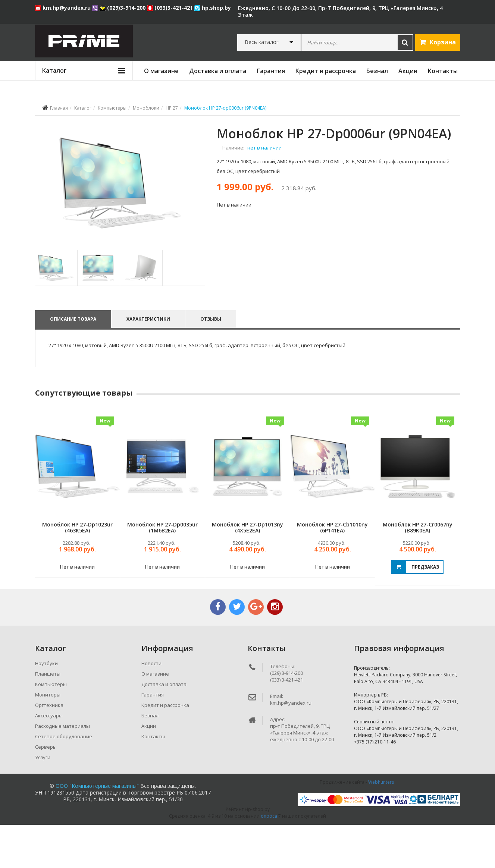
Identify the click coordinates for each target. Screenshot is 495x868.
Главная (59, 108)
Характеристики (149, 362)
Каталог (83, 108)
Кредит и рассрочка (326, 71)
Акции (408, 71)
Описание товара (73, 362)
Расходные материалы (62, 769)
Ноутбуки (46, 707)
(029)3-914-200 (123, 8)
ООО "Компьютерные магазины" (97, 829)
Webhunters (381, 825)
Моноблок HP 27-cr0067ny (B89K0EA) (418, 570)
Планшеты (48, 717)
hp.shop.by (213, 8)
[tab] (56, 311)
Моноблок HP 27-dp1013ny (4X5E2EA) (247, 570)
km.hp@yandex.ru (64, 8)
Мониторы (48, 738)
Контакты (443, 71)
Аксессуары (49, 759)
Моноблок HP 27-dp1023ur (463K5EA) (77, 570)
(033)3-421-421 (171, 8)
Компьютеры (112, 108)
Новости (151, 707)
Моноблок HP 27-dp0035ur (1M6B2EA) (162, 570)
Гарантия (271, 71)
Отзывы (213, 362)
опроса (269, 859)
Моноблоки (146, 108)
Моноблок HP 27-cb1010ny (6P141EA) (332, 570)
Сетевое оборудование (64, 780)
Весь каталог (262, 42)
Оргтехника (49, 748)
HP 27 (172, 108)
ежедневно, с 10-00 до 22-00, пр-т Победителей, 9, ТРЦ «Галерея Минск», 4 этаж (340, 11)
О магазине (161, 71)
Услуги (43, 801)
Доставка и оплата (218, 71)
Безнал (377, 71)
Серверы (46, 790)
